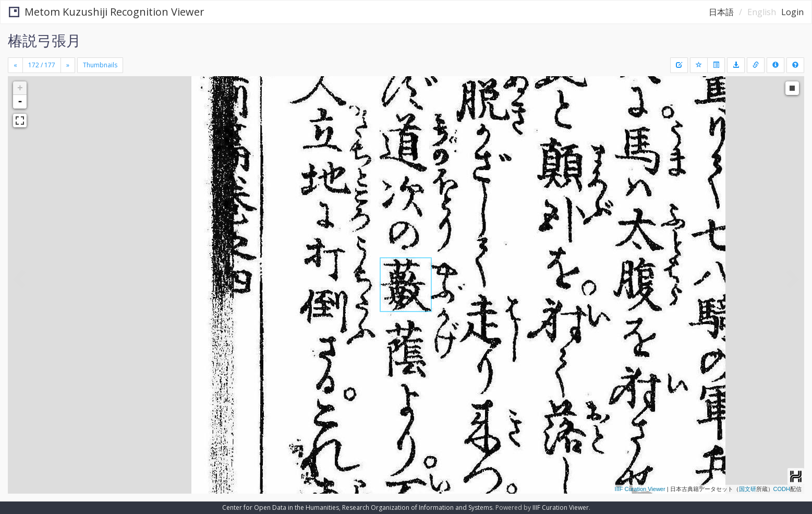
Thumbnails (100, 65)
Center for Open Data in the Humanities (281, 507)
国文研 (748, 489)
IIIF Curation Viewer (640, 489)
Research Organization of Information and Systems (417, 507)
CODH (782, 489)
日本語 (721, 12)
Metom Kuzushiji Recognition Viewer (107, 12)
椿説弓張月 (44, 40)
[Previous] (15, 65)
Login (792, 12)
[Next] (68, 65)
